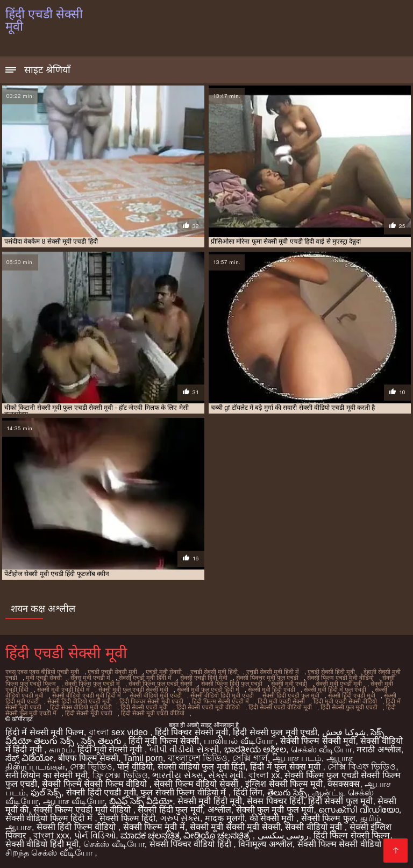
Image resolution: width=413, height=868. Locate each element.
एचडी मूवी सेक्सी (164, 672)
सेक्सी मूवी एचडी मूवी (339, 684)
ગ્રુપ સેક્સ (180, 818)
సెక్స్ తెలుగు (102, 741)
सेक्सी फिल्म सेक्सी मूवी (318, 741)
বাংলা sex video (119, 732)
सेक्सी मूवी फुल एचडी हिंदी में (208, 689)
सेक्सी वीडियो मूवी (315, 827)
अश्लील (219, 810)
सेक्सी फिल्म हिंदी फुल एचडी (232, 684)
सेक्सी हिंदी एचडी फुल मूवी (291, 695)
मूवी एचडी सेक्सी (44, 678)
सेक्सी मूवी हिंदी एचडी (272, 689)
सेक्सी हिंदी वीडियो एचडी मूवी (79, 701)
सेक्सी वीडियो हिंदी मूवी (42, 844)
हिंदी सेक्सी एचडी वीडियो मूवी (280, 707)
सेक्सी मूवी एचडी (289, 684)
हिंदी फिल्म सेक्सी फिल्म (352, 835)
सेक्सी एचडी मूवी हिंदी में (145, 678)
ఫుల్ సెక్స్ (46, 792)
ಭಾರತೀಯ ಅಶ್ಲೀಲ (255, 749)
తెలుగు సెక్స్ (287, 792)
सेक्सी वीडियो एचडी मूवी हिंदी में (87, 695)
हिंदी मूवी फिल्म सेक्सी (164, 741)
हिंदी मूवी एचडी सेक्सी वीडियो (345, 701)
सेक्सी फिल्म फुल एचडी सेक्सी (161, 684)
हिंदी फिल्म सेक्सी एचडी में (220, 701)
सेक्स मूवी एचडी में (90, 678)
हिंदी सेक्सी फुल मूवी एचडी (349, 707)
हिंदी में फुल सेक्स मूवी (286, 767)
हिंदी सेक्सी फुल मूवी (340, 801)
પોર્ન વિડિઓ (95, 835)
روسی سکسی (283, 835)
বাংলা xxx (51, 835)
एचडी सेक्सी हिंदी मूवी (331, 672)
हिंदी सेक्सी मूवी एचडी (89, 713)
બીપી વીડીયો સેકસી (184, 749)
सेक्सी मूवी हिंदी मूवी (210, 801)
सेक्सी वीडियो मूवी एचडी (156, 695)
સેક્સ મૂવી (226, 775)
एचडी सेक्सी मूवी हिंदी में (273, 672)
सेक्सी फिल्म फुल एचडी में (92, 684)
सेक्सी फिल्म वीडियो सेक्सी (197, 784)
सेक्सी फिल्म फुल (328, 818)
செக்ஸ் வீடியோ (321, 749)
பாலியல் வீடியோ (240, 741)
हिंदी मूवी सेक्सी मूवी (111, 749)
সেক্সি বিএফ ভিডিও (362, 767)
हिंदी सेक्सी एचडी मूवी (144, 707)
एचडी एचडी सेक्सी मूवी (112, 672)
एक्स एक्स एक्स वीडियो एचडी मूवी (42, 672)
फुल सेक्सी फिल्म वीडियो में (184, 792)
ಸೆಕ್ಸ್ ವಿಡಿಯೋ (29, 758)
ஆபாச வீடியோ (74, 801)
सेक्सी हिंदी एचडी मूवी (352, 695)
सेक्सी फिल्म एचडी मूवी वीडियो (340, 678)
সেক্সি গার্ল (250, 758)
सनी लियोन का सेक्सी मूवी (47, 775)
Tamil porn (143, 758)
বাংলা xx (264, 775)
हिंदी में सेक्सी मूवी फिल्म (45, 732)
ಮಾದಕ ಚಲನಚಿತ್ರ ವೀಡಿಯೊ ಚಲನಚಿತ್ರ (187, 835)
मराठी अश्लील (379, 749)
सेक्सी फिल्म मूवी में (154, 827)
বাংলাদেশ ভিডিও (198, 758)
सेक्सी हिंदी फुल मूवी (170, 810)
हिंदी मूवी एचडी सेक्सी (281, 701)
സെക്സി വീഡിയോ (358, 810)
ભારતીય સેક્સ (177, 775)
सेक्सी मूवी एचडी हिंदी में (63, 689)
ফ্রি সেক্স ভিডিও (120, 775)
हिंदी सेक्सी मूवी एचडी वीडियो (153, 713)
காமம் (61, 749)
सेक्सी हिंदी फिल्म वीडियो (77, 827)
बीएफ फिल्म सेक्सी (88, 758)
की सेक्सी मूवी (273, 818)
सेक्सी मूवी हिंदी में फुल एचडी (335, 689)
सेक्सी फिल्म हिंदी (127, 818)
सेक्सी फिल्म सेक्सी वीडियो (341, 844)
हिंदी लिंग (248, 792)
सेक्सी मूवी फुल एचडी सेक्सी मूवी (133, 689)
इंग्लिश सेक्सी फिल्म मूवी (284, 784)
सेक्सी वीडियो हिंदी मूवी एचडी (222, 695)
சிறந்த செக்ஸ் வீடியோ (50, 853)
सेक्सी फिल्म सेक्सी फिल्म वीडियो (95, 784)
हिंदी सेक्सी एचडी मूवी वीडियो (208, 707)
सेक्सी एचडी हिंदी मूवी (204, 678)
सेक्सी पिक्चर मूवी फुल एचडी (267, 678)
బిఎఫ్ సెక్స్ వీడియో (141, 801)
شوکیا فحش (344, 732)
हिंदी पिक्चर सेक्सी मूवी (191, 732)
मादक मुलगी (225, 818)
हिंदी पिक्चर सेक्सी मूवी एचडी (151, 701)
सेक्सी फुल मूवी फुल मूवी (275, 810)
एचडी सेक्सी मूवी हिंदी (214, 672)
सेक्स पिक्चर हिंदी (275, 801)
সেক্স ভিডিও (91, 767)
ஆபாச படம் (297, 758)
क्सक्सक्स (344, 784)
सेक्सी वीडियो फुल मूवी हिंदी (202, 767)
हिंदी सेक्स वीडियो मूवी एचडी (81, 707)
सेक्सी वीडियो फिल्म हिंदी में (50, 818)
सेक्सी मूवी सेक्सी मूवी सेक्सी (235, 827)
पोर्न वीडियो (135, 767)
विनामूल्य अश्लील (265, 844)
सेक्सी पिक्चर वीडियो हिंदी (192, 844)
